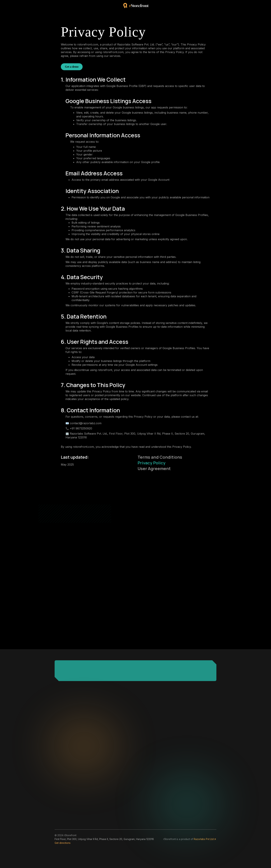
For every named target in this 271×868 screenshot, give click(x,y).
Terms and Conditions (160, 457)
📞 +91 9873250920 (79, 428)
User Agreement (154, 468)
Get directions (63, 843)
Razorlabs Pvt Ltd (205, 839)
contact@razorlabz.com (86, 423)
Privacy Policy (151, 463)
